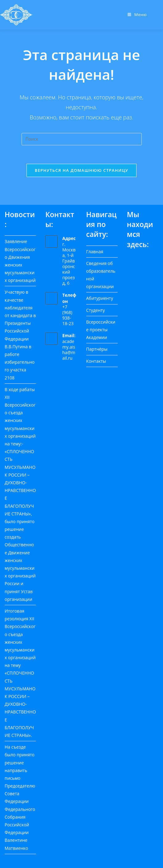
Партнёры (97, 349)
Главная (95, 252)
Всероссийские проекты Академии (101, 330)
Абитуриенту (100, 298)
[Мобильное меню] (137, 14)
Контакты (96, 361)
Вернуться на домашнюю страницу (81, 170)
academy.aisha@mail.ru (69, 350)
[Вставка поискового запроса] (82, 139)
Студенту (96, 310)
